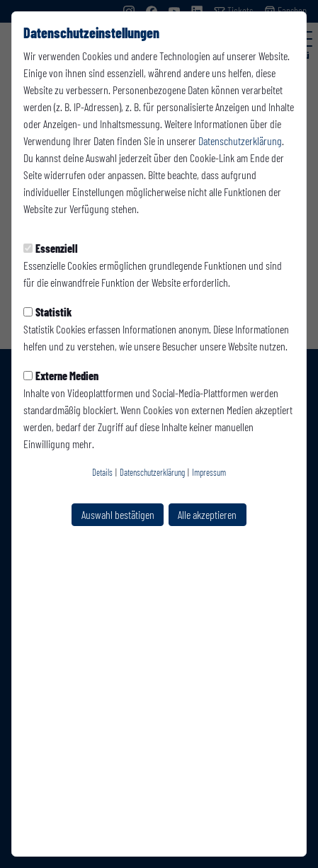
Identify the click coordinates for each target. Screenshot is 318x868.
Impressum (209, 472)
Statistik (47, 312)
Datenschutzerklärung (240, 141)
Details (102, 472)
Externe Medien (61, 376)
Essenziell (51, 248)
